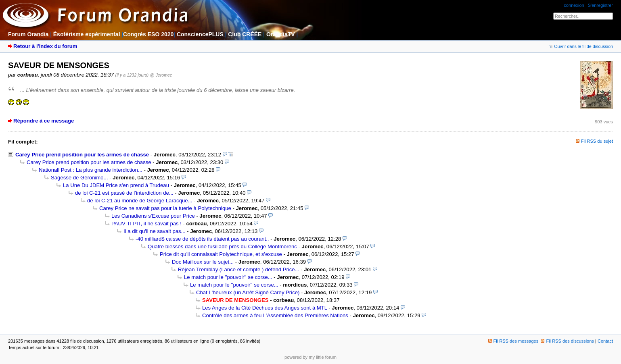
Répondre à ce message (44, 121)
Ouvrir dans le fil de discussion (581, 46)
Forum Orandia (28, 34)
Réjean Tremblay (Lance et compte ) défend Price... (239, 269)
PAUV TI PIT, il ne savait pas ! (146, 224)
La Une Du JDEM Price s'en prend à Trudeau (116, 185)
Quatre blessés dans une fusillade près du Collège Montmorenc (222, 246)
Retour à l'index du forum (45, 46)
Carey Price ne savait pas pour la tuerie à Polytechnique (165, 208)
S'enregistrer (600, 5)
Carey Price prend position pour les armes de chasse (82, 155)
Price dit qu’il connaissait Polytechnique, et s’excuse (221, 254)
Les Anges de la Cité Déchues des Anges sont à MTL (265, 308)
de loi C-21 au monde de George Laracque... (140, 201)
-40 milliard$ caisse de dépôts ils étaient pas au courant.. (202, 239)
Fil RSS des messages (513, 341)
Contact (605, 341)
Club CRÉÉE (245, 34)
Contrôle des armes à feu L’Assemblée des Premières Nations (275, 315)
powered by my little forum (310, 357)
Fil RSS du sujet (597, 141)
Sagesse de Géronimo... (79, 178)
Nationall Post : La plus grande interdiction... (91, 170)
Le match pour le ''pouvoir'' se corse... (228, 277)
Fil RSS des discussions (567, 341)
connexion (574, 5)
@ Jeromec (161, 75)
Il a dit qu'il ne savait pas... (155, 231)
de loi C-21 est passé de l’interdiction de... (124, 193)
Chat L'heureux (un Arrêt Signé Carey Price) (248, 292)
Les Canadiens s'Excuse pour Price (153, 216)
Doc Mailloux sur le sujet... (203, 262)
